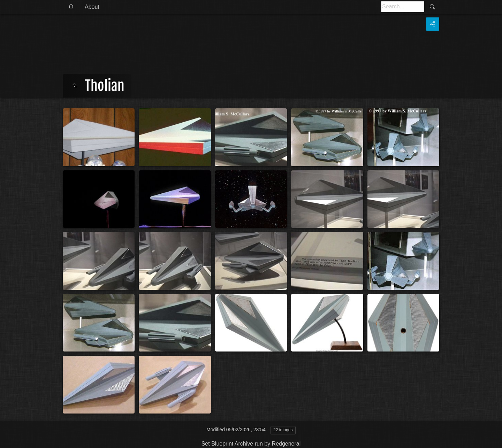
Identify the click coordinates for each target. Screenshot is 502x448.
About (92, 7)
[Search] (403, 7)
